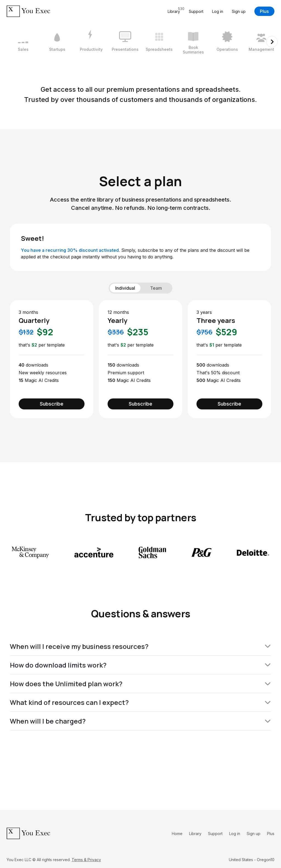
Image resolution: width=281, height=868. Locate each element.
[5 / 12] (159, 42)
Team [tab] (156, 288)
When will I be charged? (140, 721)
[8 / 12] (261, 42)
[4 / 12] (125, 42)
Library (195, 834)
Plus (264, 11)
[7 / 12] (227, 42)
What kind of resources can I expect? (140, 702)
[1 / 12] (23, 42)
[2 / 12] (57, 42)
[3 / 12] (91, 42)
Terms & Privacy (86, 860)
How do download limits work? (140, 665)
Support (196, 11)
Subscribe (52, 404)
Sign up (239, 11)
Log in (218, 11)
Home (177, 834)
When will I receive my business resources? (140, 646)
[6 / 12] (193, 42)
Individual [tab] (125, 288)
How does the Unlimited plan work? (140, 684)
